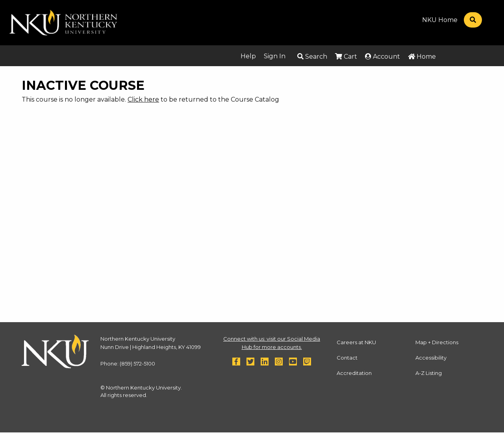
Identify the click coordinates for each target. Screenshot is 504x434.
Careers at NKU (356, 342)
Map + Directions (437, 342)
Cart (346, 57)
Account (383, 57)
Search (312, 57)
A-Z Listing (429, 373)
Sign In (275, 56)
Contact (347, 358)
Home (422, 57)
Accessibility (431, 358)
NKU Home (440, 20)
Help (248, 56)
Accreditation (354, 373)
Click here (143, 99)
